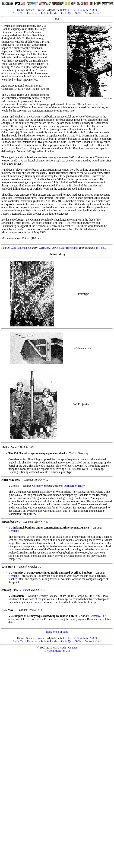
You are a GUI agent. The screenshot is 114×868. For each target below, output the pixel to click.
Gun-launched (19, 248)
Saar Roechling (69, 248)
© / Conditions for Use (57, 651)
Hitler (81, 486)
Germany (44, 248)
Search (30, 10)
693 (103, 248)
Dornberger (70, 486)
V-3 (32, 447)
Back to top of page (57, 632)
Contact (73, 648)
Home (20, 10)
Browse (41, 10)
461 (97, 248)
